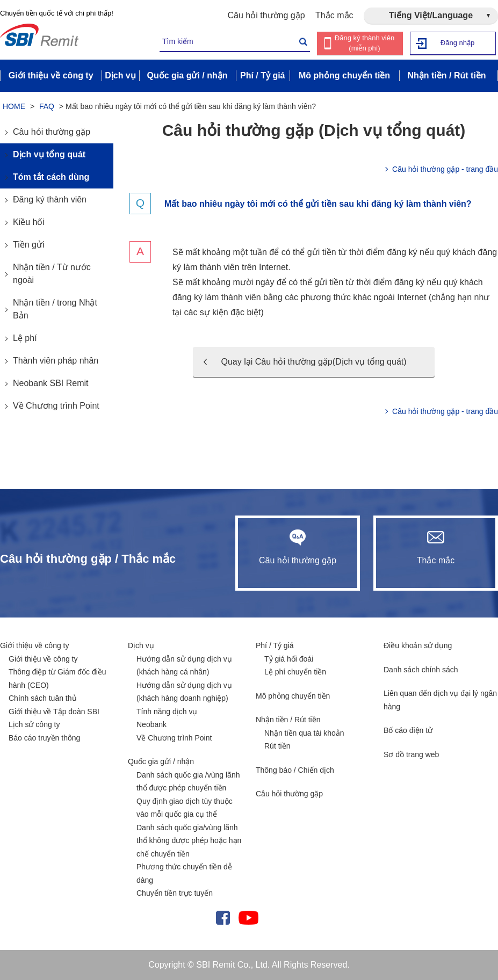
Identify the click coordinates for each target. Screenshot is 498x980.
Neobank (151, 724)
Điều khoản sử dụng (418, 645)
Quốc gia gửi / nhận (161, 761)
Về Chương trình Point (56, 406)
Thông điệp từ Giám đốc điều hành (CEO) (57, 678)
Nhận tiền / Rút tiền (288, 720)
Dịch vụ (141, 645)
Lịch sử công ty (34, 724)
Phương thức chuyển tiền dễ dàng (184, 873)
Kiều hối (29, 222)
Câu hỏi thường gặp (266, 15)
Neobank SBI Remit (51, 383)
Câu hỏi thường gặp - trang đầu (445, 169)
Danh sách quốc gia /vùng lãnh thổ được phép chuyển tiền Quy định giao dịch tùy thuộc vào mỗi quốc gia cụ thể (188, 795)
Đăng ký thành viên (50, 199)
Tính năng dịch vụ (167, 712)
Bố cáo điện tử (408, 730)
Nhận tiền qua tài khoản (304, 733)
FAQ (47, 106)
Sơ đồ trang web (411, 754)
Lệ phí (25, 338)
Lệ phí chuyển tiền (295, 672)
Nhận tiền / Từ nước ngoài (52, 274)
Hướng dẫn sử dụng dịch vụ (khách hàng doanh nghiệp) (184, 692)
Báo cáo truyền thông (44, 738)
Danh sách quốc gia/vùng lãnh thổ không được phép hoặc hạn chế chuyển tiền (189, 841)
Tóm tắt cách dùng (51, 177)
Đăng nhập (457, 43)
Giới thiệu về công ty (35, 645)
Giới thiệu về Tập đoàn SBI (54, 712)
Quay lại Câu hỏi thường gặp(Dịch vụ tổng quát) (313, 362)
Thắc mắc (334, 15)
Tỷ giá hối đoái (289, 659)
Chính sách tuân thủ (43, 698)
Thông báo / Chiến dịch (295, 770)
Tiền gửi (29, 245)
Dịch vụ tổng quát (49, 154)
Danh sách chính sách (421, 670)
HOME (14, 106)
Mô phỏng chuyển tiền (293, 696)
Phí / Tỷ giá (275, 645)
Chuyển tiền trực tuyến (175, 893)
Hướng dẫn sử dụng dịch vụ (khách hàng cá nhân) (184, 666)
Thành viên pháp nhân (56, 361)
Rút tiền (277, 746)
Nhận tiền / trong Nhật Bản (55, 309)
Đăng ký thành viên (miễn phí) (365, 43)
